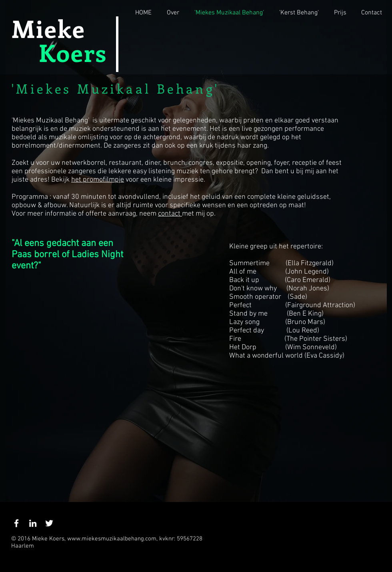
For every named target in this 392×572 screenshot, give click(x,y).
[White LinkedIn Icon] (33, 523)
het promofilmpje (98, 180)
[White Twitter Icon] (49, 523)
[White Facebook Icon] (16, 523)
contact (170, 214)
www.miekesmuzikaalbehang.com (112, 539)
